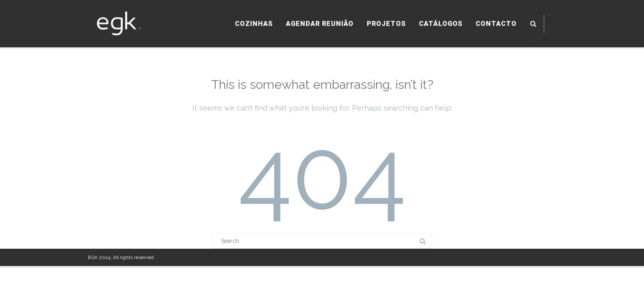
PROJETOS (386, 24)
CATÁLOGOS (441, 24)
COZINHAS (254, 24)
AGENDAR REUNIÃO (320, 24)
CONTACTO (496, 24)
